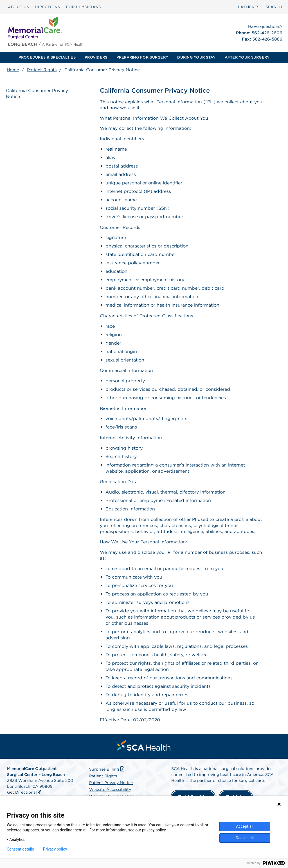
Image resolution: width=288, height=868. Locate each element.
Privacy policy (55, 849)
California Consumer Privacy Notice (38, 94)
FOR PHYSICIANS (84, 7)
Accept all (245, 826)
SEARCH (274, 7)
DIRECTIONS (48, 7)
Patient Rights (42, 70)
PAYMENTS (249, 7)
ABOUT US (18, 7)
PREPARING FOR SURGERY (142, 57)
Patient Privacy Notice (111, 789)
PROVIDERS (96, 57)
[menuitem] (18, 7)
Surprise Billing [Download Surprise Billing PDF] (107, 776)
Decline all (245, 838)
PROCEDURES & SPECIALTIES (47, 57)
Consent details (20, 849)
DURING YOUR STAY (196, 57)
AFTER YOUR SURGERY (247, 57)
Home (13, 70)
